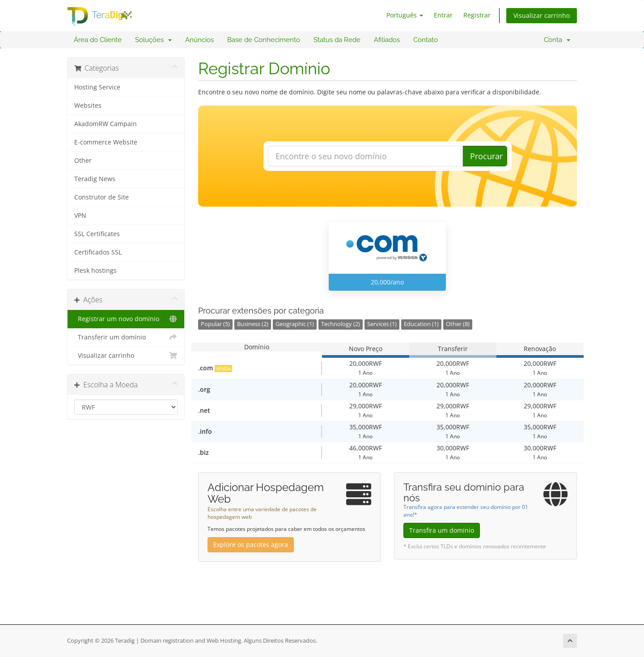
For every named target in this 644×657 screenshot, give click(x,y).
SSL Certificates (97, 234)
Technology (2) (341, 324)
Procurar (486, 156)
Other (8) (458, 324)
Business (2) (253, 324)
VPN (80, 216)
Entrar (443, 15)
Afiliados (387, 40)
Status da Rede (337, 40)
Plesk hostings (95, 271)
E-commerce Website (106, 142)
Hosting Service (97, 87)
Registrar (477, 15)
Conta (557, 40)
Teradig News (95, 179)
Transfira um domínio (442, 530)
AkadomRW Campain (106, 124)
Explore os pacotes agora (251, 545)
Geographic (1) (295, 324)
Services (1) (382, 324)
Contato (426, 40)
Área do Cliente (98, 40)
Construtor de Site (102, 197)
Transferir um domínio (126, 337)
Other (83, 161)
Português (405, 15)
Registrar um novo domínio (126, 319)
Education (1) (421, 324)
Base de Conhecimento (264, 40)
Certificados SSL (98, 252)
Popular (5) (215, 324)
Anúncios (199, 40)
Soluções (153, 40)
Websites (88, 106)
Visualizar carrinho (542, 15)
